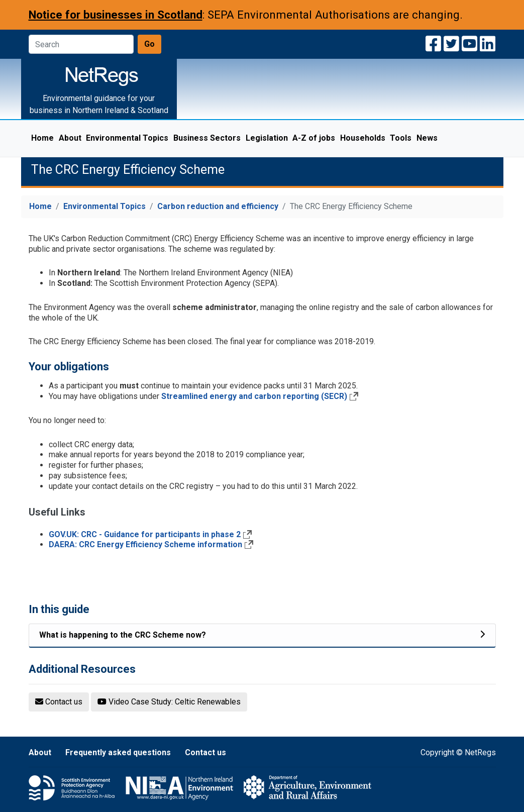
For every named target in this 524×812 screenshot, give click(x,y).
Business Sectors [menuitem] (207, 138)
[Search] (81, 44)
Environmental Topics (104, 206)
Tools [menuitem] (401, 138)
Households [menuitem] (363, 138)
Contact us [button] (59, 702)
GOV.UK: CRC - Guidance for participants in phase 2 (145, 534)
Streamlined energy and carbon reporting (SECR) (254, 396)
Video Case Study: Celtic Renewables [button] (169, 702)
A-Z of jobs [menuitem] (314, 138)
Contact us (205, 752)
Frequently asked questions (118, 752)
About (40, 752)
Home (40, 206)
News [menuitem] (427, 138)
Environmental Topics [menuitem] (128, 138)
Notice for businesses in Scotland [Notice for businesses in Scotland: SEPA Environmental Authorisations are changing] (116, 15)
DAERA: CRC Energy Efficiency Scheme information (145, 544)
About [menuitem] (70, 138)
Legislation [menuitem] (267, 138)
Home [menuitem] (42, 138)
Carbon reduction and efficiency (218, 206)
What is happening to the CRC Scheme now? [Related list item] (123, 635)
